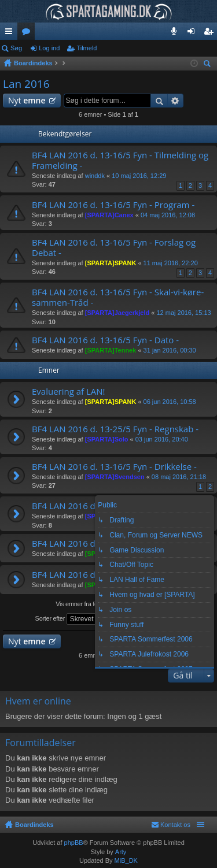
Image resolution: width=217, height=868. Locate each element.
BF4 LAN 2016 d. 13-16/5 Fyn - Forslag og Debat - (114, 248)
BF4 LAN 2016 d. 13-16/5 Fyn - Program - (113, 205)
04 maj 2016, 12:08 (168, 215)
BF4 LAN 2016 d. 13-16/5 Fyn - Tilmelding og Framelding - (120, 160)
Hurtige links (11, 34)
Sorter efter (72, 619)
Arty (121, 852)
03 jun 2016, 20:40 (162, 439)
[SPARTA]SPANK (111, 263)
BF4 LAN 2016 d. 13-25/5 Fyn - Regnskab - (115, 429)
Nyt (27, 100)
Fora (28, 34)
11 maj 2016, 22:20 (171, 263)
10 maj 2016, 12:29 (139, 176)
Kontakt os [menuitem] (175, 825)
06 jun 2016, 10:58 (170, 402)
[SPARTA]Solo (107, 439)
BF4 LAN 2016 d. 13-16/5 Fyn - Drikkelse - (114, 467)
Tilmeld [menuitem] (212, 34)
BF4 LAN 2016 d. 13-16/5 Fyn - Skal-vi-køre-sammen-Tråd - (118, 297)
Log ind (49, 48)
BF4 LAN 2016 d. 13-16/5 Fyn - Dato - (105, 340)
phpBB (74, 843)
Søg (16, 48)
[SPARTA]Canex (109, 215)
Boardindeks (34, 825)
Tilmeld (87, 48)
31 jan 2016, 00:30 (170, 350)
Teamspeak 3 (176, 34)
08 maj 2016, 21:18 (179, 477)
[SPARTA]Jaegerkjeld (117, 313)
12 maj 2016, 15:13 (183, 313)
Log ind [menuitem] (194, 34)
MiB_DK (125, 860)
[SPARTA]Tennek (111, 350)
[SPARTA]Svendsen (115, 477)
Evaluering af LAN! (69, 392)
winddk (95, 176)
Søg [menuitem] (209, 65)
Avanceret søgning (176, 101)
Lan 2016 (26, 84)
